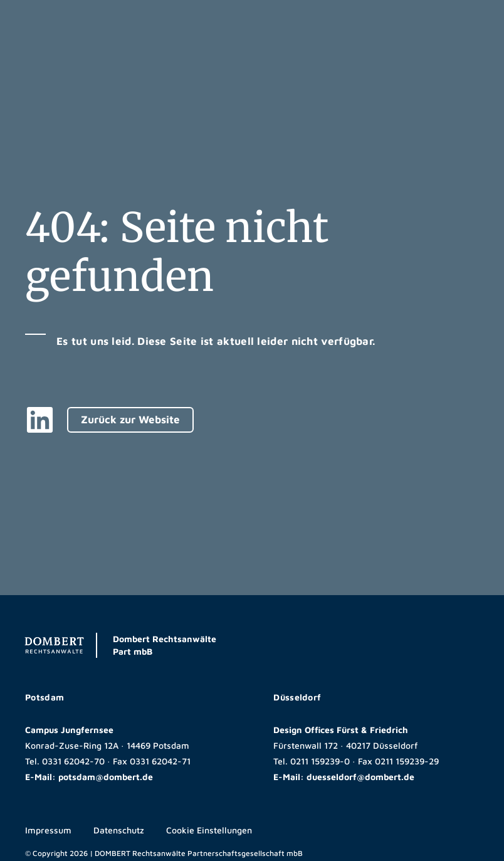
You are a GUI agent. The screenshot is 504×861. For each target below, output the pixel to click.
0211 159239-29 (407, 761)
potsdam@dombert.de (106, 777)
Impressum (48, 830)
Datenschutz (119, 830)
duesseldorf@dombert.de (360, 777)
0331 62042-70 (73, 761)
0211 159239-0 (320, 761)
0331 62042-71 (160, 761)
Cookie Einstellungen (209, 830)
